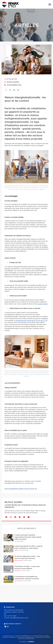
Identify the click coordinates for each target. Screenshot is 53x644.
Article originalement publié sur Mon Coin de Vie (21, 489)
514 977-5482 (12, 616)
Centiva (31, 642)
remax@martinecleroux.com (19, 618)
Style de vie (11, 79)
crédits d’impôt (43, 304)
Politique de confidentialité (26, 637)
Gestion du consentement (26, 639)
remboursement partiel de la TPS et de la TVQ (32, 321)
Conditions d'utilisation (43, 637)
